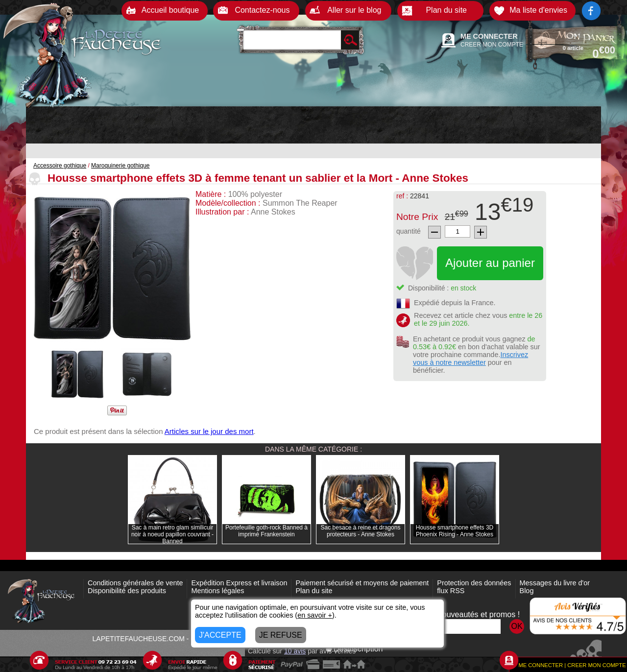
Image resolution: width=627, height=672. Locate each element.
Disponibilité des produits (127, 591)
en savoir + (315, 615)
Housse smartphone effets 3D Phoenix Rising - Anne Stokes (455, 531)
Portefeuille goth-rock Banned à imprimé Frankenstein (266, 531)
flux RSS (451, 591)
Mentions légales (217, 591)
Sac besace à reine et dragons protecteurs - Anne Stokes (361, 531)
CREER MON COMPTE (492, 45)
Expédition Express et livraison (239, 583)
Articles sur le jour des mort (209, 431)
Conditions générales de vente (135, 583)
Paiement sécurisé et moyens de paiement (362, 583)
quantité (409, 231)
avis (295, 651)
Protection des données (474, 583)
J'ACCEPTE (220, 635)
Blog (527, 591)
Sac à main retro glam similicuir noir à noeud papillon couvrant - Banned (172, 534)
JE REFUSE (281, 635)
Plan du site (314, 591)
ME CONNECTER (489, 36)
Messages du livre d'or (555, 583)
